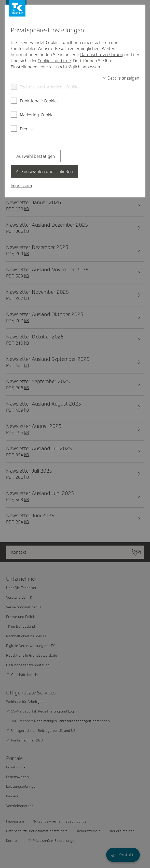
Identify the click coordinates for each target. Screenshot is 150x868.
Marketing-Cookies (38, 115)
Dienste (27, 129)
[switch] (121, 78)
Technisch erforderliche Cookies (50, 87)
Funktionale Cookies (39, 101)
